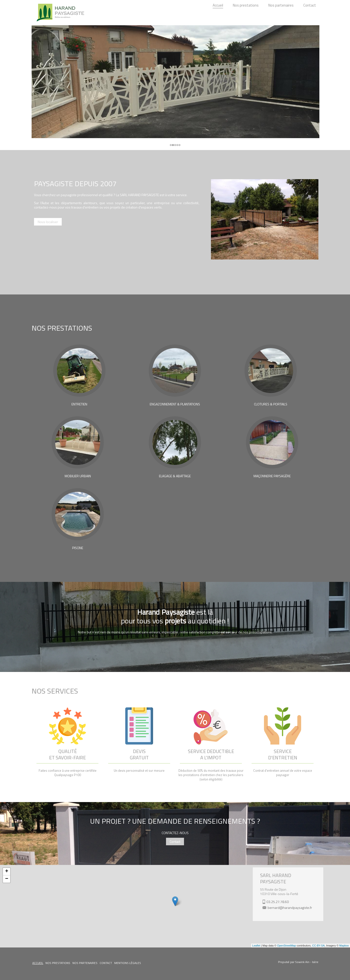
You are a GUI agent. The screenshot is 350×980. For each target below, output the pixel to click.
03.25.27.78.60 (278, 902)
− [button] (7, 879)
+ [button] (7, 871)
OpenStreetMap (287, 946)
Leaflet (256, 946)
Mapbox (344, 946)
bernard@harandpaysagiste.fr (290, 908)
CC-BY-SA (318, 946)
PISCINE (78, 548)
